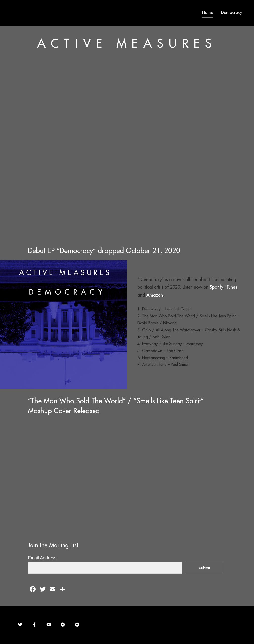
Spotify (216, 287)
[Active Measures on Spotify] (77, 625)
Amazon (155, 295)
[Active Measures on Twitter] (20, 625)
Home (208, 12)
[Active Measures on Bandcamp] (63, 625)
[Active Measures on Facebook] (34, 625)
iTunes (231, 287)
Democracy (232, 12)
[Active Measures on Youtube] (49, 625)
